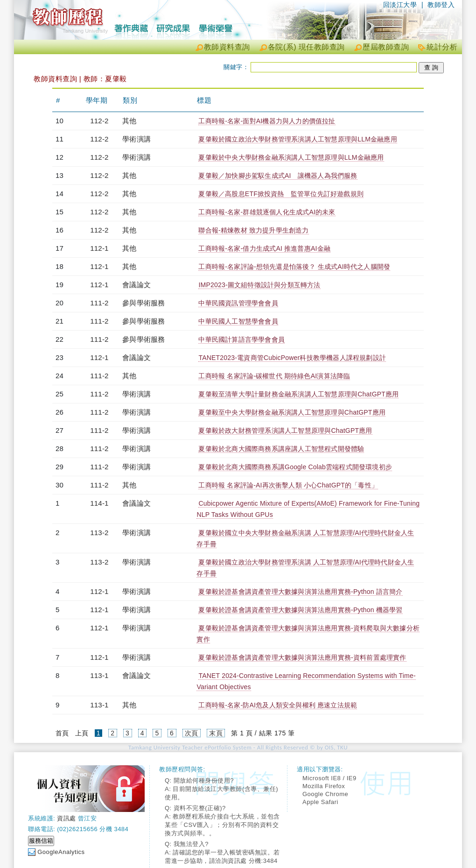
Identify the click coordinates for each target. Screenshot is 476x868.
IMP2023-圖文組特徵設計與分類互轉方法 (259, 285)
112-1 (99, 248)
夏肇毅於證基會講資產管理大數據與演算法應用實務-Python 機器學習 (300, 610)
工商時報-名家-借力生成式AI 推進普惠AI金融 (264, 248)
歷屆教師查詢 (386, 47)
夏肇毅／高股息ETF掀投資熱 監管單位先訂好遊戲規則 (281, 194)
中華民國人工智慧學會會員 (238, 321)
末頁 (216, 733)
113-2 (99, 533)
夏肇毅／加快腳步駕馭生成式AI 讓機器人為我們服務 (278, 176)
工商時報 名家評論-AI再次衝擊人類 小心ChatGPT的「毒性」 (288, 485)
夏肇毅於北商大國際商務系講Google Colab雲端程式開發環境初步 (295, 467)
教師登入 (441, 5)
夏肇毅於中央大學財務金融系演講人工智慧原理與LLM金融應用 (291, 157)
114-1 (99, 503)
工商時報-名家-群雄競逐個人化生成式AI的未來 (267, 212)
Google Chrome (325, 794)
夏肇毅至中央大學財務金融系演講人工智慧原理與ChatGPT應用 (292, 412)
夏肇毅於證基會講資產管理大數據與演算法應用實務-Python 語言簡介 (300, 592)
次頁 (192, 733)
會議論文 (136, 285)
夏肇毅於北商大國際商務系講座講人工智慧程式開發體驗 (281, 449)
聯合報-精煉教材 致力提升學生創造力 (253, 230)
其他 (129, 121)
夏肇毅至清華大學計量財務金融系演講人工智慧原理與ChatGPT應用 (298, 394)
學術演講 (136, 139)
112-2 (99, 121)
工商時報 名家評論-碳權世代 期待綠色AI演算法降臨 (274, 376)
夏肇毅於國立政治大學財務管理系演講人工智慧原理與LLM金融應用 (297, 139)
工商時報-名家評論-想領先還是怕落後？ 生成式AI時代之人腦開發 (294, 267)
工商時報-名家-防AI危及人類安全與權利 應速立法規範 (278, 705)
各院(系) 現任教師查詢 (306, 47)
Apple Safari (320, 802)
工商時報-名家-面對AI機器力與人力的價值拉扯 (267, 121)
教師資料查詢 (227, 47)
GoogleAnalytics (61, 852)
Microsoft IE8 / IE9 (329, 778)
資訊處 (66, 818)
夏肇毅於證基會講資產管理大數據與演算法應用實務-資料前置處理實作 (302, 657)
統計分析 (442, 47)
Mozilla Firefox (324, 786)
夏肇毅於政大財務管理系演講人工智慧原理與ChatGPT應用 (285, 430)
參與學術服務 (143, 303)
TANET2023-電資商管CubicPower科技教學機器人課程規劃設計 (292, 358)
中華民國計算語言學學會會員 (241, 339)
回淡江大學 (400, 5)
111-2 (99, 303)
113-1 (99, 675)
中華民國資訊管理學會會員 (238, 303)
